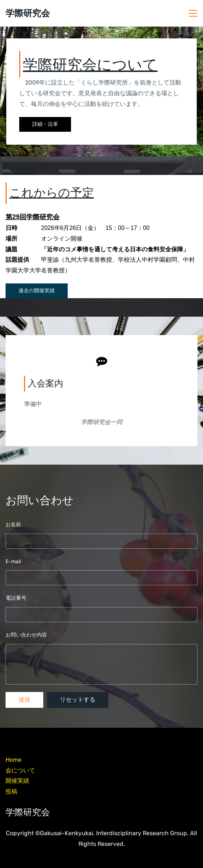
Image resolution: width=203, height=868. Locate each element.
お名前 (16, 525)
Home (13, 760)
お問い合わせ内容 (29, 635)
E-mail (16, 562)
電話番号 (16, 598)
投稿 (11, 791)
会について (20, 770)
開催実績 (17, 781)
